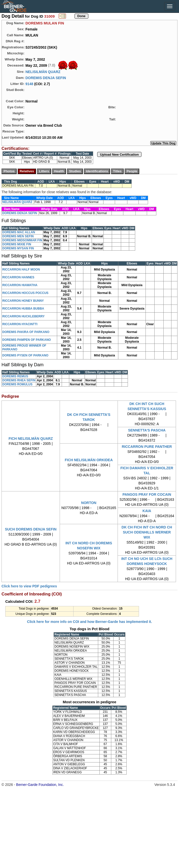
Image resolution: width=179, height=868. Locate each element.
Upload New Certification (119, 155)
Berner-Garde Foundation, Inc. (40, 785)
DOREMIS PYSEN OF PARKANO (25, 355)
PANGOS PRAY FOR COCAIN (147, 494)
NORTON (89, 503)
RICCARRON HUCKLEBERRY (23, 316)
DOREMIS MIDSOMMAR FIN (22, 240)
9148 (29, 84)
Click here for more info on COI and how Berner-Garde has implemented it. (89, 622)
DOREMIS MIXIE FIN (17, 244)
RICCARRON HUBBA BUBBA (23, 309)
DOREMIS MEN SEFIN (18, 236)
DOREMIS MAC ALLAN (19, 232)
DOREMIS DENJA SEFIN (46, 78)
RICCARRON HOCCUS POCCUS (25, 293)
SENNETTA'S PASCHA (147, 430)
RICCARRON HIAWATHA (20, 285)
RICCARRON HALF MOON (21, 270)
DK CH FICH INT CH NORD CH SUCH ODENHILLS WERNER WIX (147, 532)
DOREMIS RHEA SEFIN (19, 380)
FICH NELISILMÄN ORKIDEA (89, 460)
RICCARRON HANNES (18, 277)
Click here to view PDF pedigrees (29, 586)
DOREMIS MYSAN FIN (18, 248)
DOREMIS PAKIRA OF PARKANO (26, 332)
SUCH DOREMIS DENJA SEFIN (31, 529)
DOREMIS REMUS (15, 376)
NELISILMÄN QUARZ (43, 72)
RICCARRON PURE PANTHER (147, 447)
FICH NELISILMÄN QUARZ (31, 439)
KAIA (147, 511)
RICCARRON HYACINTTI (20, 324)
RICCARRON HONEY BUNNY (23, 301)
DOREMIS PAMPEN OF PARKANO (27, 340)
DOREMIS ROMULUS (17, 384)
